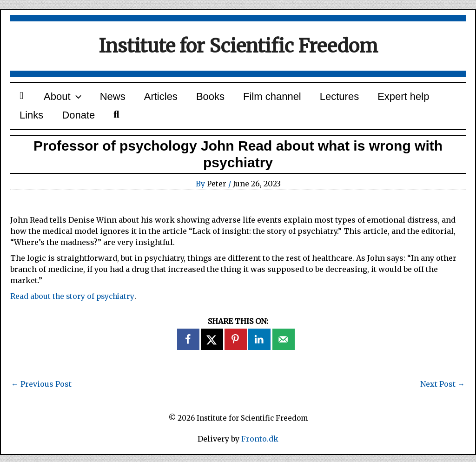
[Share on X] (212, 346)
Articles (141, 98)
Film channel (241, 98)
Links (412, 98)
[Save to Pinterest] (236, 346)
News (99, 98)
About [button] (54, 99)
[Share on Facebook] (189, 346)
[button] (68, 99)
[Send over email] (284, 346)
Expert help (361, 98)
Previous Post (41, 391)
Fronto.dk (260, 446)
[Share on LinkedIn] (260, 346)
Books (185, 98)
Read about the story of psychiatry (73, 303)
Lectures (303, 98)
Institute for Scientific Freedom (238, 46)
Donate (33, 121)
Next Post (443, 391)
